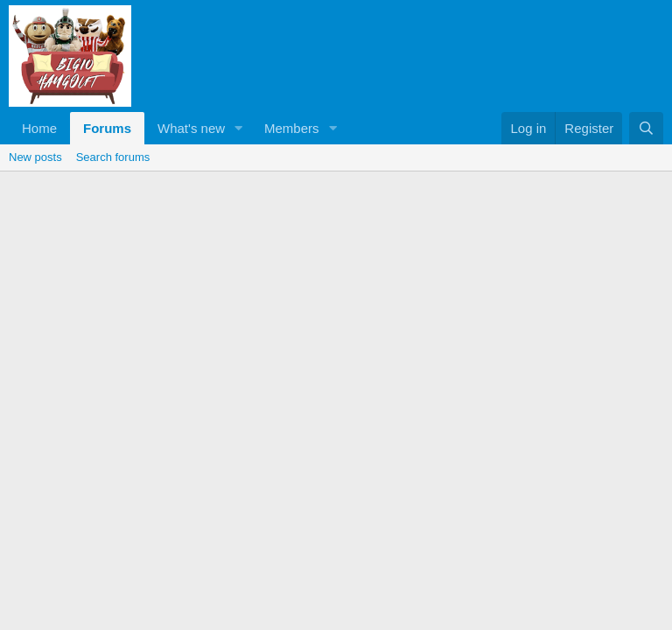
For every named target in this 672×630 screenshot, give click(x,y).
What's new (191, 128)
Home (39, 128)
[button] (239, 128)
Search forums (113, 157)
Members (292, 128)
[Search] (646, 128)
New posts (35, 157)
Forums (107, 128)
